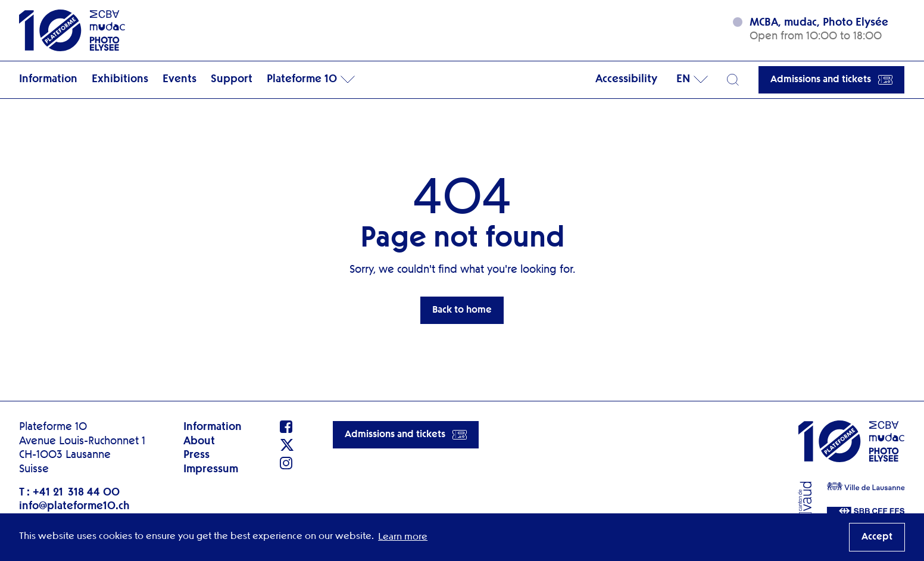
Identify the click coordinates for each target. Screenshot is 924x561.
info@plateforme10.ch (74, 506)
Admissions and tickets (831, 80)
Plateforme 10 (302, 79)
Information (48, 79)
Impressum (211, 469)
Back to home (462, 310)
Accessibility (626, 79)
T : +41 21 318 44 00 (69, 493)
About (199, 441)
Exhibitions (120, 79)
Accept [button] (877, 537)
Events (180, 79)
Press (196, 455)
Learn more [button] (403, 537)
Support (232, 79)
